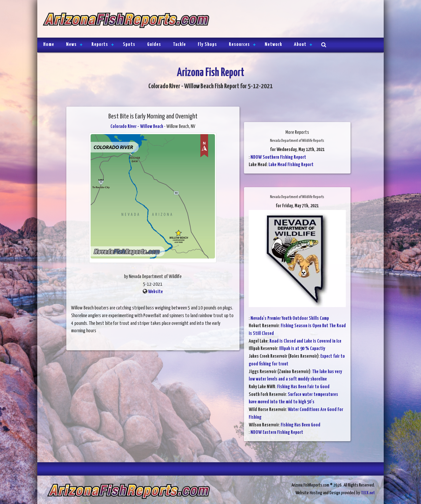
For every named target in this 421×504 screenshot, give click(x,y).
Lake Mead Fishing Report (291, 165)
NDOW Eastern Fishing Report (277, 432)
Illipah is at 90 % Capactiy (302, 349)
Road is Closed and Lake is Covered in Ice (305, 341)
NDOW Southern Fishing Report (278, 157)
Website (155, 292)
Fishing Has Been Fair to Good (303, 387)
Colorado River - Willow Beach (137, 127)
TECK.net (368, 493)
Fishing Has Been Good (301, 425)
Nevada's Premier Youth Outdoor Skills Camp (290, 318)
